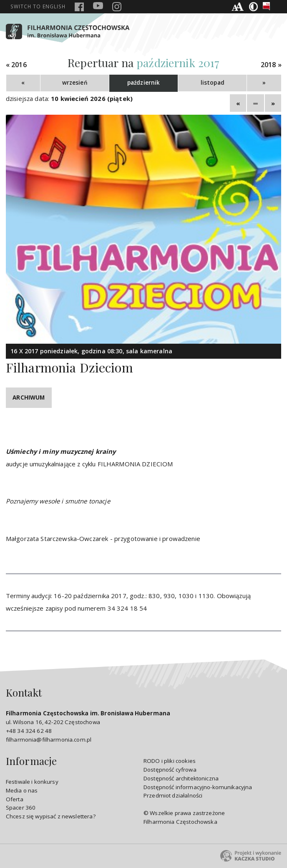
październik (144, 83)
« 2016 (16, 65)
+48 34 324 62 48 (29, 731)
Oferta (15, 799)
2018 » (271, 65)
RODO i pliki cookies (170, 761)
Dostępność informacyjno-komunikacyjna (198, 787)
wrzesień (75, 83)
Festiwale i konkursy (32, 782)
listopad (213, 83)
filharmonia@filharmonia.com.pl (49, 740)
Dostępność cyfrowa (170, 770)
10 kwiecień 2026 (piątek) (92, 98)
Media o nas (22, 790)
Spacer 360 (21, 808)
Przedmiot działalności (173, 795)
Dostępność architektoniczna (181, 778)
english (38, 6)
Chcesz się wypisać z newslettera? (51, 816)
